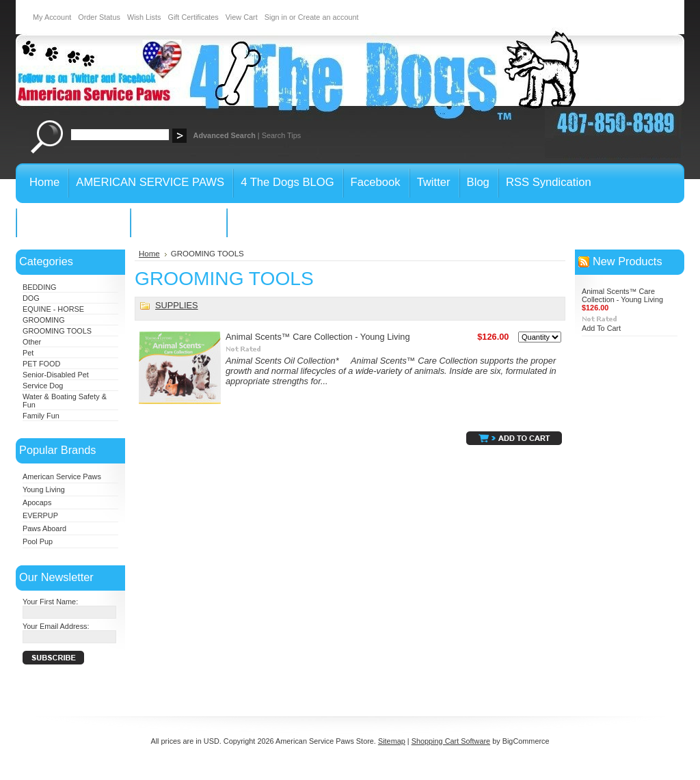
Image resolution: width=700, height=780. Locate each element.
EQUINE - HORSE (53, 309)
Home (149, 254)
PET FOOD (41, 364)
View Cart (242, 17)
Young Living (44, 489)
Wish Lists (144, 17)
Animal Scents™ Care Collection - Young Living (318, 337)
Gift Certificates (193, 17)
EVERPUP (40, 515)
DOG (31, 298)
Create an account (328, 17)
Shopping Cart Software (451, 741)
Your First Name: (50, 602)
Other (32, 342)
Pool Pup (38, 541)
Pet (28, 353)
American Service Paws (62, 476)
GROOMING (44, 320)
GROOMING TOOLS (57, 331)
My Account (52, 17)
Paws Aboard (44, 528)
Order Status (99, 17)
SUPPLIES (177, 305)
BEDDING (40, 287)
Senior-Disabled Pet (56, 375)
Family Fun (41, 416)
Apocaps (37, 502)
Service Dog (43, 386)
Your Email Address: (56, 626)
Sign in (276, 17)
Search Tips (281, 135)
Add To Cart (601, 328)
